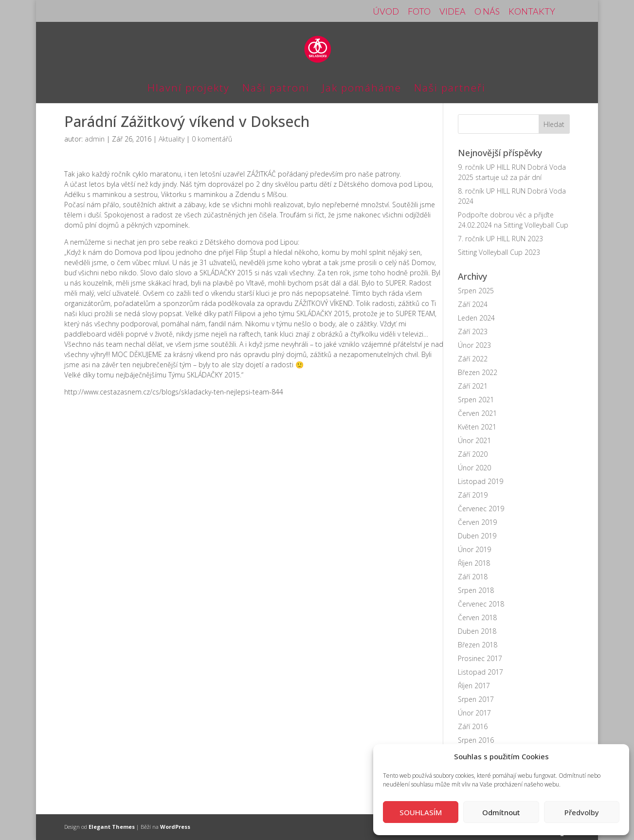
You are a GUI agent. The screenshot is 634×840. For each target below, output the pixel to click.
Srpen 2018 (476, 590)
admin (95, 139)
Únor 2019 (474, 549)
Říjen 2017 (474, 686)
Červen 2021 (477, 413)
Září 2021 (473, 386)
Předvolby (582, 812)
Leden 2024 (476, 318)
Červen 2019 (477, 522)
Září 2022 (473, 359)
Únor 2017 (474, 713)
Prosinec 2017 (480, 658)
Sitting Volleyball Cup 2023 (499, 252)
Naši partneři (450, 89)
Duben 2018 (477, 631)
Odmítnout (501, 812)
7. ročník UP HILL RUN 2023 (500, 239)
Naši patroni (276, 89)
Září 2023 (473, 331)
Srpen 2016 (476, 740)
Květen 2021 (477, 427)
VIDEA (453, 12)
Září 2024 (473, 304)
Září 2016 (473, 726)
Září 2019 (473, 495)
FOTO (419, 12)
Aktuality (172, 139)
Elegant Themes (112, 827)
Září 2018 (473, 577)
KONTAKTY (532, 12)
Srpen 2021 (476, 400)
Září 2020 (473, 454)
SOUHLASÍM (421, 812)
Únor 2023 (474, 345)
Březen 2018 (478, 645)
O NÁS (487, 12)
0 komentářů (212, 139)
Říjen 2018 (474, 563)
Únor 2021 (474, 440)
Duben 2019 (477, 536)
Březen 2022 (478, 372)
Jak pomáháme (362, 89)
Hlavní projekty (189, 89)
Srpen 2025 (476, 291)
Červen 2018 (477, 617)
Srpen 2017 (476, 699)
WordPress (175, 827)
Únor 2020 (474, 468)
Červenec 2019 (481, 509)
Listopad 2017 (480, 672)
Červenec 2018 (481, 604)
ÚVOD (386, 12)
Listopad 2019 (480, 481)
